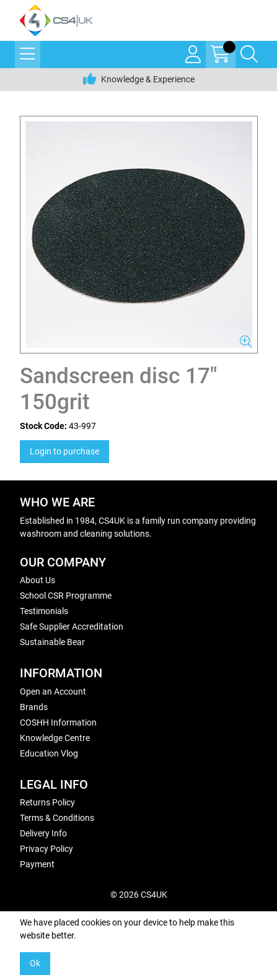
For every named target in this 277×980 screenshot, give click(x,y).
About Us (37, 580)
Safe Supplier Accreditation (72, 627)
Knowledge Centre (55, 738)
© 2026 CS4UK (139, 895)
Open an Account (53, 692)
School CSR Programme (66, 596)
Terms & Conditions (57, 818)
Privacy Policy (46, 849)
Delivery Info (43, 833)
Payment (37, 864)
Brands (34, 707)
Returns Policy (47, 802)
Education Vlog (49, 753)
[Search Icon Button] (249, 54)
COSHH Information (58, 722)
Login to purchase (64, 451)
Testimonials (44, 611)
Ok (35, 963)
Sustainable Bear (52, 642)
